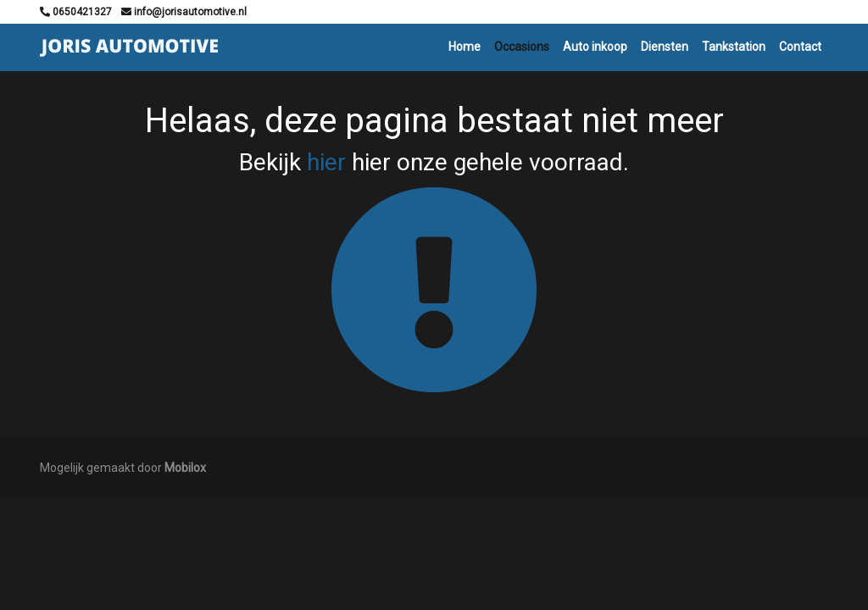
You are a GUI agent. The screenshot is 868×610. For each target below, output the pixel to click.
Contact (800, 47)
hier (326, 162)
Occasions (522, 47)
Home (465, 47)
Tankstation (734, 47)
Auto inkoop (595, 47)
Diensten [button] (665, 47)
